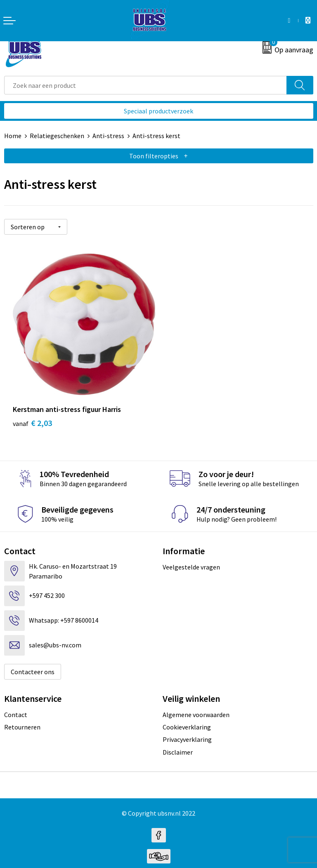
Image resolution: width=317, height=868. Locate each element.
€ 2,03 (32, 418)
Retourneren (22, 722)
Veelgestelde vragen (191, 562)
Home (13, 136)
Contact (16, 709)
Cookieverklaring (187, 722)
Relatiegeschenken (57, 136)
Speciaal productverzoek (158, 111)
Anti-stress (108, 136)
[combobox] (145, 85)
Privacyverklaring (187, 734)
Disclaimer (178, 747)
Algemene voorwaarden (196, 709)
